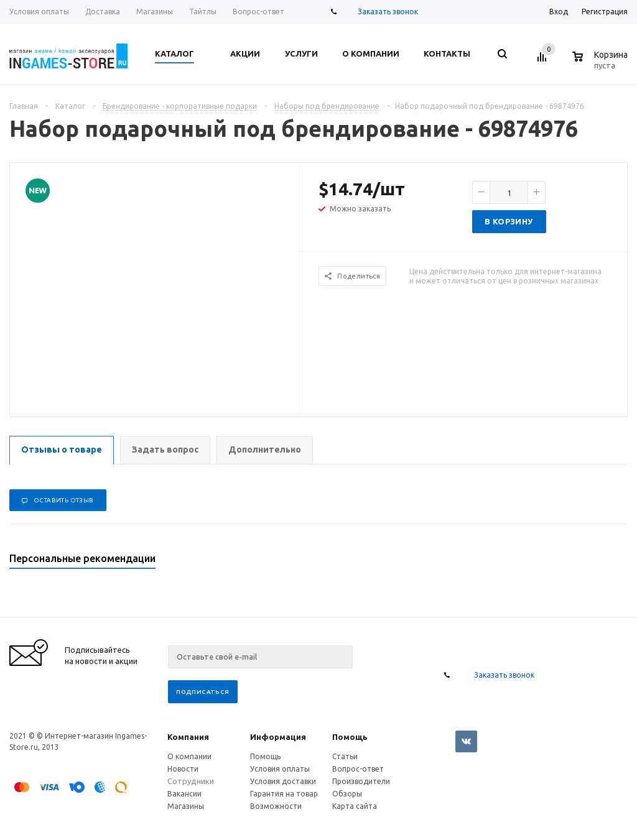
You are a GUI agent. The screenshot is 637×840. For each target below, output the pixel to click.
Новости (183, 769)
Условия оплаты (280, 769)
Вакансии (184, 794)
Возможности (276, 806)
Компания (188, 737)
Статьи (345, 756)
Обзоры (347, 794)
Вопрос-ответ (358, 769)
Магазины (186, 806)
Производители (361, 781)
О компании (189, 756)
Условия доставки (283, 781)
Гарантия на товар (284, 794)
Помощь (350, 737)
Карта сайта (355, 806)
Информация (278, 737)
